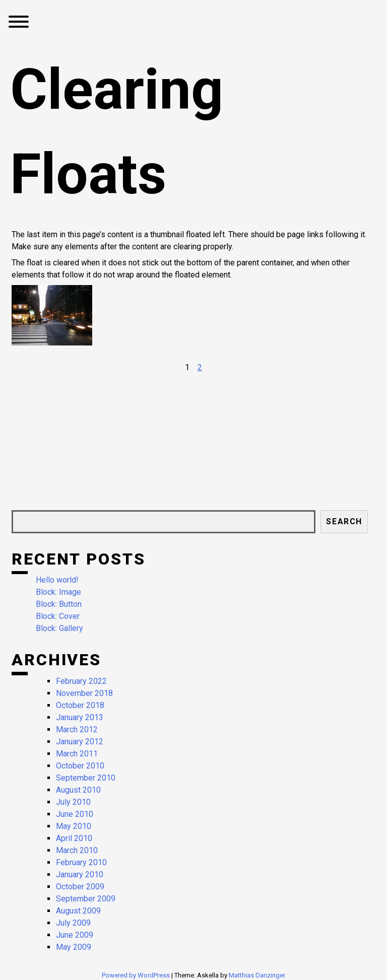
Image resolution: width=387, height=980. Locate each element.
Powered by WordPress (137, 975)
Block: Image (58, 592)
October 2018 (80, 705)
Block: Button (59, 604)
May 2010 (74, 826)
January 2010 (80, 874)
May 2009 (74, 947)
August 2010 (78, 790)
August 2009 (78, 911)
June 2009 (75, 935)
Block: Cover (58, 616)
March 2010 (77, 850)
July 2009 (73, 923)
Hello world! (57, 580)
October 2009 (80, 887)
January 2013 (80, 717)
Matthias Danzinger (257, 975)
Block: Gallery (59, 628)
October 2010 (80, 766)
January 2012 (80, 742)
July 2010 (73, 802)
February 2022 (81, 681)
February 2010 (81, 862)
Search (344, 521)
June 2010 (75, 814)
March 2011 (77, 754)
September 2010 (86, 778)
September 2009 (86, 899)
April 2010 (74, 838)
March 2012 (77, 729)
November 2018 (84, 693)
